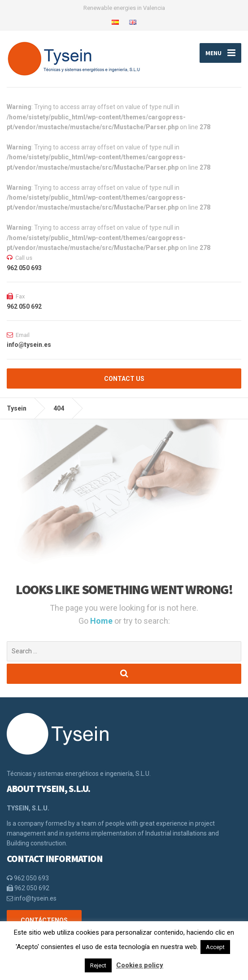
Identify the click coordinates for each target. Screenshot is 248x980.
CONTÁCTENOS (44, 920)
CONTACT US (124, 379)
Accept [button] (215, 947)
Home (102, 621)
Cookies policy (140, 965)
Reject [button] (98, 965)
